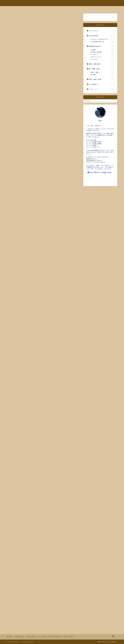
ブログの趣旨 (60, 9)
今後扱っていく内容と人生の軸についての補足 (28, 619)
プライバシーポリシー (14, 642)
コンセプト (102, 59)
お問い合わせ (91, 9)
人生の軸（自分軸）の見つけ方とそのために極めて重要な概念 (34, 613)
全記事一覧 (76, 9)
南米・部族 (102, 72)
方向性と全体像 (14, 17)
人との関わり (101, 84)
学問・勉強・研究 (101, 79)
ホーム (31, 9)
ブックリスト (101, 31)
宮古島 (102, 75)
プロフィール (44, 9)
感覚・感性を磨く (101, 64)
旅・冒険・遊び (101, 69)
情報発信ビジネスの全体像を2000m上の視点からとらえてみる (36, 179)
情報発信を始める (101, 46)
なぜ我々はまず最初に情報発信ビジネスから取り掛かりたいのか (35, 617)
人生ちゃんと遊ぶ (62, 3)
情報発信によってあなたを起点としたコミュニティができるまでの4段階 (38, 615)
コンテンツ (102, 55)
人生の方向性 (101, 36)
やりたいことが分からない (102, 39)
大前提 (102, 50)
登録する (44, 583)
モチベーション (102, 57)
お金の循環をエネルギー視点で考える (25, 610)
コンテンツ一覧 (27, 642)
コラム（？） (101, 89)
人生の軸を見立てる (102, 42)
